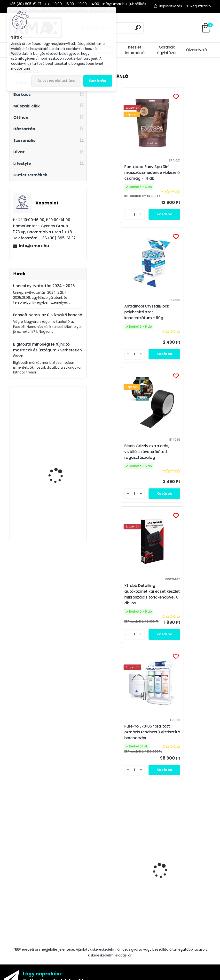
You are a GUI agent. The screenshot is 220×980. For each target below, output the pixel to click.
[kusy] (167, 655)
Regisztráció (201, 6)
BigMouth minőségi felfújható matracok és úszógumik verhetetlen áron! (47, 350)
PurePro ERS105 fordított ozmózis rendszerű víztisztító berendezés (150, 458)
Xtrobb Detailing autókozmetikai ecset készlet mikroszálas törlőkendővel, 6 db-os (179, 315)
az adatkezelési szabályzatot (143, 737)
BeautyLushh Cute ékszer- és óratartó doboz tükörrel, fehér (59, 414)
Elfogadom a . (158, 737)
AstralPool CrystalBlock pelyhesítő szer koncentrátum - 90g (180, 173)
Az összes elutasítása (56, 81)
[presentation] (97, 597)
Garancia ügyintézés (167, 50)
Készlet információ (135, 50)
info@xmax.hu (34, 246)
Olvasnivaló (196, 50)
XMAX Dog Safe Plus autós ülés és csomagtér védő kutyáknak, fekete (58, 464)
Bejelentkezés (170, 6)
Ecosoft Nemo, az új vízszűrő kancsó (48, 315)
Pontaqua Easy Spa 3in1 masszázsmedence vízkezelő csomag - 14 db (121, 173)
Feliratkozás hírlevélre (56, 711)
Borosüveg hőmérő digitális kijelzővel (57, 507)
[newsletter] (197, 725)
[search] (138, 28)
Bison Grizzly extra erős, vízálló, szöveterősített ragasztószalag (180, 615)
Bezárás (98, 81)
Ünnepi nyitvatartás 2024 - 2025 (44, 286)
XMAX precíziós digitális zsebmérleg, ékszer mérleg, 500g (120, 622)
